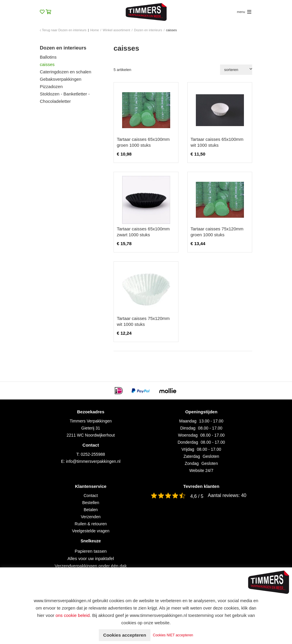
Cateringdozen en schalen (65, 72)
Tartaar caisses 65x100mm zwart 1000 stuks (143, 232)
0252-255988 (93, 454)
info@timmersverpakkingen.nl (93, 461)
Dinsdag (188, 428)
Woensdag (188, 435)
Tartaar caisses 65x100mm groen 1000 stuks (143, 142)
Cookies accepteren (125, 635)
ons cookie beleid (73, 615)
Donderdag (188, 442)
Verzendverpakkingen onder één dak (91, 566)
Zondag (192, 463)
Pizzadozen (51, 86)
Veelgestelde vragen (91, 531)
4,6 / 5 (197, 496)
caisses (47, 64)
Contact (91, 496)
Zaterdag (192, 456)
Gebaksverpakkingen (61, 79)
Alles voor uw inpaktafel (91, 558)
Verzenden (91, 517)
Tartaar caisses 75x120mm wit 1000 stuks (143, 321)
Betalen (91, 510)
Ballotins (48, 57)
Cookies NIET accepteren (174, 635)
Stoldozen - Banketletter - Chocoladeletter (65, 98)
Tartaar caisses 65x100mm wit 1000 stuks (217, 142)
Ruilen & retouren (91, 524)
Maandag (188, 421)
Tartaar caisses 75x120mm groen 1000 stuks (217, 232)
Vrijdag (188, 449)
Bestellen (91, 503)
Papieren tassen (91, 551)
